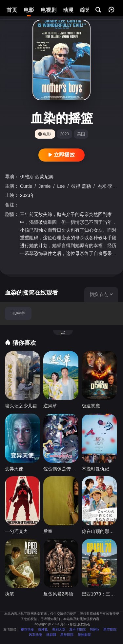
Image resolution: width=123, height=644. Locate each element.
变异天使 (14, 469)
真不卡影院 (77, 629)
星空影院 (110, 629)
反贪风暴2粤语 (58, 594)
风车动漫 (35, 635)
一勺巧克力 (16, 531)
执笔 (10, 594)
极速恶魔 (91, 406)
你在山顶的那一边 (99, 531)
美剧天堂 (59, 629)
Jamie (45, 186)
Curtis (27, 186)
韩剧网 (51, 635)
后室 (48, 531)
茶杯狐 (43, 629)
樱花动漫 (27, 629)
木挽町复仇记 (95, 469)
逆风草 (50, 406)
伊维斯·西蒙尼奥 (37, 177)
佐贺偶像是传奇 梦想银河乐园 (61, 469)
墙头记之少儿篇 (21, 406)
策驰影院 (84, 635)
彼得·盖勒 (82, 186)
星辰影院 (67, 635)
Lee (61, 186)
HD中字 (18, 313)
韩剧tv (94, 629)
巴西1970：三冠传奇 (99, 594)
